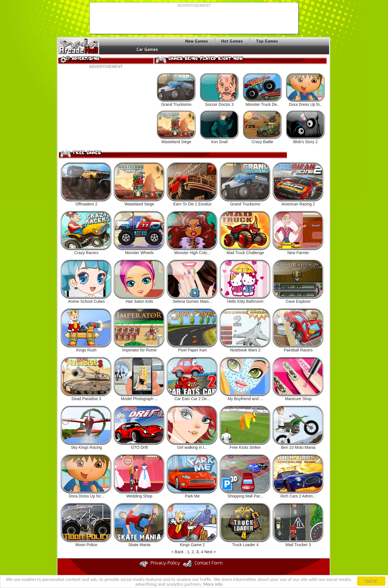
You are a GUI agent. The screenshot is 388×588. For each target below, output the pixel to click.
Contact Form (209, 563)
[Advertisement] (194, 20)
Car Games (147, 50)
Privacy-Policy (165, 563)
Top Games (267, 41)
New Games (197, 41)
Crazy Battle (262, 127)
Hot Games (232, 41)
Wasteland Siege (176, 127)
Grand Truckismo (176, 90)
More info (213, 585)
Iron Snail (219, 127)
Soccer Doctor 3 (219, 90)
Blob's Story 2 (305, 127)
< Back (177, 552)
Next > (210, 552)
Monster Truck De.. (262, 90)
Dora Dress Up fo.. (305, 90)
